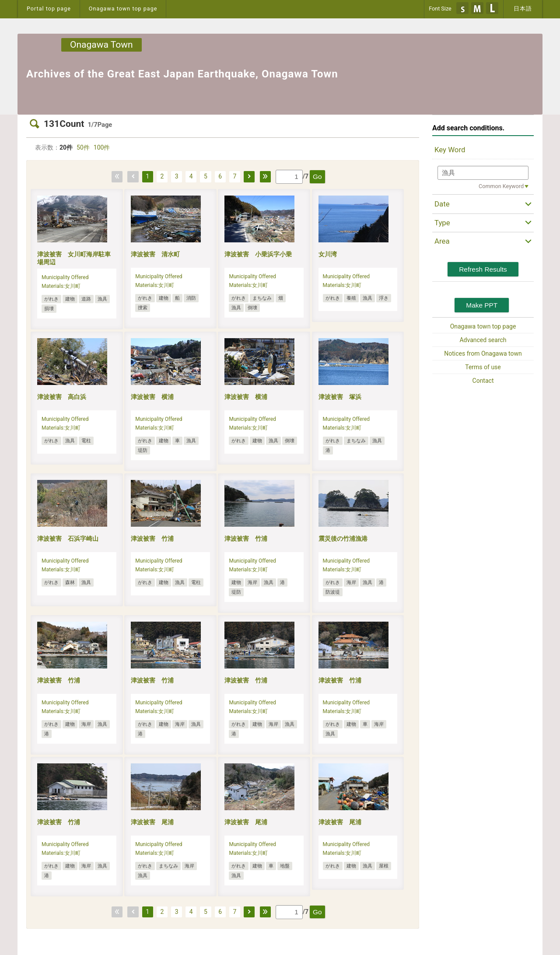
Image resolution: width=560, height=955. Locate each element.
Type (442, 223)
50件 (83, 147)
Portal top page (49, 9)
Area (442, 241)
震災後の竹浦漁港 (343, 539)
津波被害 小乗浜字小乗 (258, 254)
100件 (102, 147)
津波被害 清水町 (155, 254)
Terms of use (483, 367)
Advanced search (483, 340)
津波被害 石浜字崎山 (68, 539)
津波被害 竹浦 (152, 539)
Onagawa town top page (123, 9)
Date (442, 204)
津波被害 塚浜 (340, 397)
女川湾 (328, 254)
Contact (483, 381)
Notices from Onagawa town (483, 353)
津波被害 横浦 (152, 397)
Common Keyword (501, 186)
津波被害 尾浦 (152, 822)
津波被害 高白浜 (62, 397)
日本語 (523, 9)
